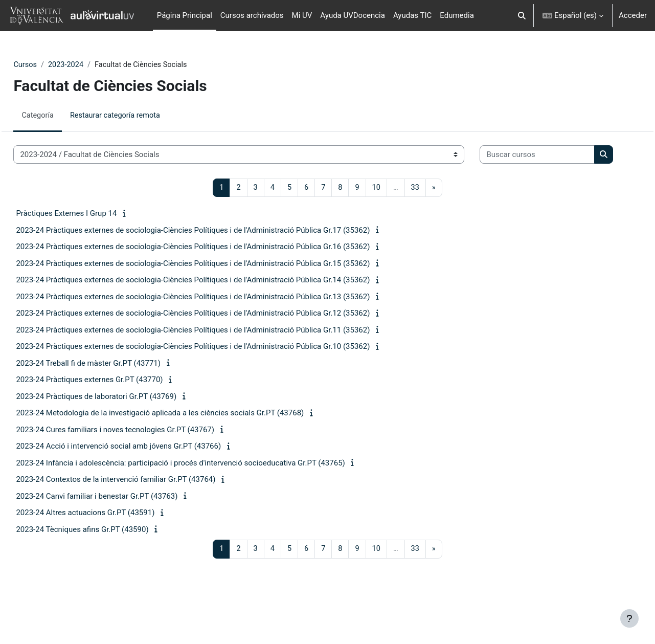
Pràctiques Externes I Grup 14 (89, 246)
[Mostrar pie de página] (629, 618)
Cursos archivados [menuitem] (252, 15)
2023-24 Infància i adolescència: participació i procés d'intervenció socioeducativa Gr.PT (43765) (203, 495)
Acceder (633, 15)
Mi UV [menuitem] (302, 15)
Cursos (48, 65)
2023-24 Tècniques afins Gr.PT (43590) (105, 562)
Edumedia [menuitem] (457, 15)
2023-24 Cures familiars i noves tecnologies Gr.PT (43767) (138, 462)
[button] (522, 16)
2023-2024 (90, 65)
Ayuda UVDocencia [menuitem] (353, 15)
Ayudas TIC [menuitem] (412, 15)
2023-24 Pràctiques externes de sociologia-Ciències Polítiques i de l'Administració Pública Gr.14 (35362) (216, 312)
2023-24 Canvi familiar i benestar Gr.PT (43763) (120, 528)
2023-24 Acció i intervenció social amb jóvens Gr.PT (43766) (141, 478)
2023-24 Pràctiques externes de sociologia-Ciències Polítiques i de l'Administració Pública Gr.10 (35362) (216, 379)
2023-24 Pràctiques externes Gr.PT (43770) (112, 412)
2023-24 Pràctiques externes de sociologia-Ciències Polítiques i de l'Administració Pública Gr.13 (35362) (216, 329)
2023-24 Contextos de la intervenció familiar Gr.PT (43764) (139, 512)
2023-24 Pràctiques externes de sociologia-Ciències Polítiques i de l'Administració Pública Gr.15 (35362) (216, 296)
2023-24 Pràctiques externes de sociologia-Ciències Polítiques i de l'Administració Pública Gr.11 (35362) (216, 362)
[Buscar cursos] (94, 186)
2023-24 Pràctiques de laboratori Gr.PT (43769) (119, 429)
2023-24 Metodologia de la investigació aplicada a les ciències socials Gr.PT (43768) (183, 445)
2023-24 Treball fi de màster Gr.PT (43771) (111, 395)
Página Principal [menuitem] (185, 15)
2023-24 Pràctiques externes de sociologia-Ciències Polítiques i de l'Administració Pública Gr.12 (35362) (216, 345)
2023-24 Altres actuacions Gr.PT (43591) (108, 545)
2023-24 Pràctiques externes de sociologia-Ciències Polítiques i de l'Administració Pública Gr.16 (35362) (216, 279)
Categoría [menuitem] (61, 116)
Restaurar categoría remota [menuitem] (141, 116)
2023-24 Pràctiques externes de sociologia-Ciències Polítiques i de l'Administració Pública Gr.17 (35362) (216, 262)
